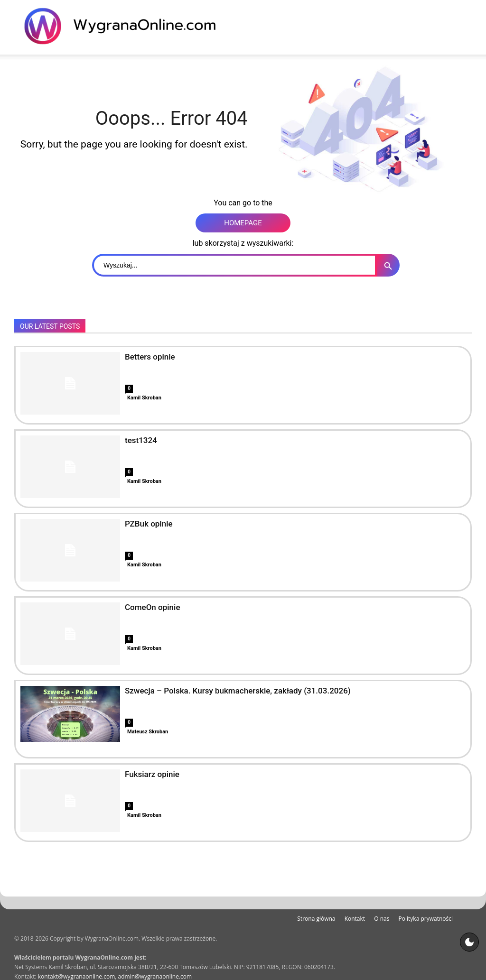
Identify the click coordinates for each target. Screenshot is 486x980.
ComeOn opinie (153, 607)
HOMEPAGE (243, 223)
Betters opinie (150, 357)
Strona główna (316, 919)
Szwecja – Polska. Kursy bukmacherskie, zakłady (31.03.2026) (238, 691)
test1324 (141, 440)
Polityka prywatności (426, 919)
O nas (382, 919)
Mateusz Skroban (148, 732)
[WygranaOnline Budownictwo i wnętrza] (126, 26)
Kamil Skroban (144, 398)
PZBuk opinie (149, 524)
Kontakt (355, 919)
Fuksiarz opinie (152, 774)
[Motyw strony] (469, 942)
